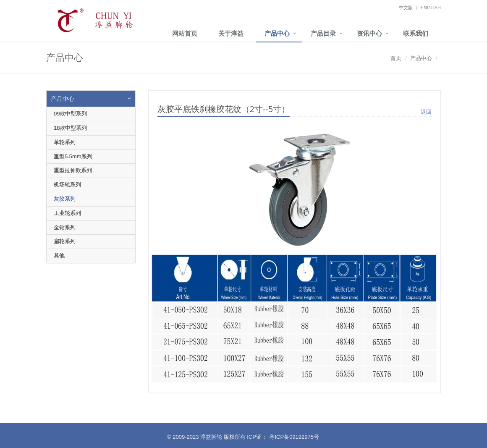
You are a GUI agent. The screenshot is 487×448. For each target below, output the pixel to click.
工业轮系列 (67, 213)
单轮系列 (65, 142)
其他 (59, 255)
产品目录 (323, 33)
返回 (426, 112)
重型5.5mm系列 (73, 156)
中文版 (406, 8)
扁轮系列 (65, 241)
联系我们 (416, 33)
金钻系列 (65, 227)
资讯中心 (369, 33)
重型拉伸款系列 (73, 170)
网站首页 (185, 33)
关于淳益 (231, 33)
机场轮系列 (67, 185)
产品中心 (277, 33)
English (431, 8)
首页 (396, 58)
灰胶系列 (65, 199)
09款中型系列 (70, 114)
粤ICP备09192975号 (294, 437)
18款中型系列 (70, 128)
